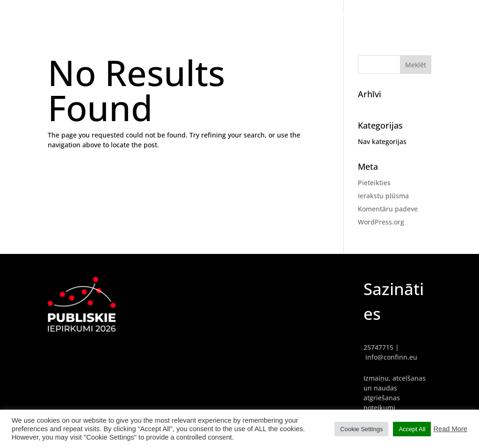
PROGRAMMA (444, 14)
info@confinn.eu (391, 357)
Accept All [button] (412, 429)
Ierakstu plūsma (383, 196)
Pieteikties (374, 183)
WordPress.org (381, 222)
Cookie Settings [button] (361, 429)
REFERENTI (395, 14)
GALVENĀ (352, 14)
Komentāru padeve (388, 209)
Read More (450, 429)
